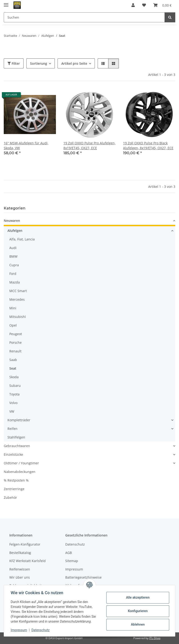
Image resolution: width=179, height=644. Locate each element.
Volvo (13, 403)
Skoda (14, 377)
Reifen (12, 429)
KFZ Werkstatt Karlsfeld (28, 561)
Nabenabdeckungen (20, 472)
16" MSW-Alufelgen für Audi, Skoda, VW (26, 145)
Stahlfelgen (16, 437)
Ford (13, 274)
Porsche (15, 342)
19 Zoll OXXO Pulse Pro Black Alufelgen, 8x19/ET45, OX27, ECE (148, 145)
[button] (133, 5)
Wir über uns (20, 577)
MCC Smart (18, 291)
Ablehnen (137, 624)
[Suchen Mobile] (84, 17)
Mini (13, 308)
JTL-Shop (155, 638)
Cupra (14, 265)
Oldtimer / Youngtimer (21, 463)
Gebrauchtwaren (17, 446)
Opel (13, 325)
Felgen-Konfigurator (25, 544)
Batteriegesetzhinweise (83, 577)
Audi (13, 248)
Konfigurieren (137, 611)
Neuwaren (12, 221)
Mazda (15, 282)
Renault (15, 351)
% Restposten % (16, 480)
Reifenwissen (20, 569)
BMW (13, 256)
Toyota (14, 394)
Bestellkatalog (20, 553)
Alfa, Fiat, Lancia (22, 239)
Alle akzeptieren (137, 597)
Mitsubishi (18, 317)
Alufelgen (15, 231)
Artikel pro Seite (74, 63)
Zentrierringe (14, 489)
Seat (13, 368)
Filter (14, 63)
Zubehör (10, 497)
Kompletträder (19, 420)
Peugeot (16, 334)
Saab (13, 360)
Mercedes (17, 299)
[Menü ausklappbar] (6, 3)
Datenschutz (41, 630)
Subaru (15, 386)
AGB (69, 553)
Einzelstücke (13, 454)
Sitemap (72, 561)
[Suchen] (170, 17)
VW (12, 411)
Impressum (20, 630)
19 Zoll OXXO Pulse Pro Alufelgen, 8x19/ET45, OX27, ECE (89, 145)
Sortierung (39, 63)
